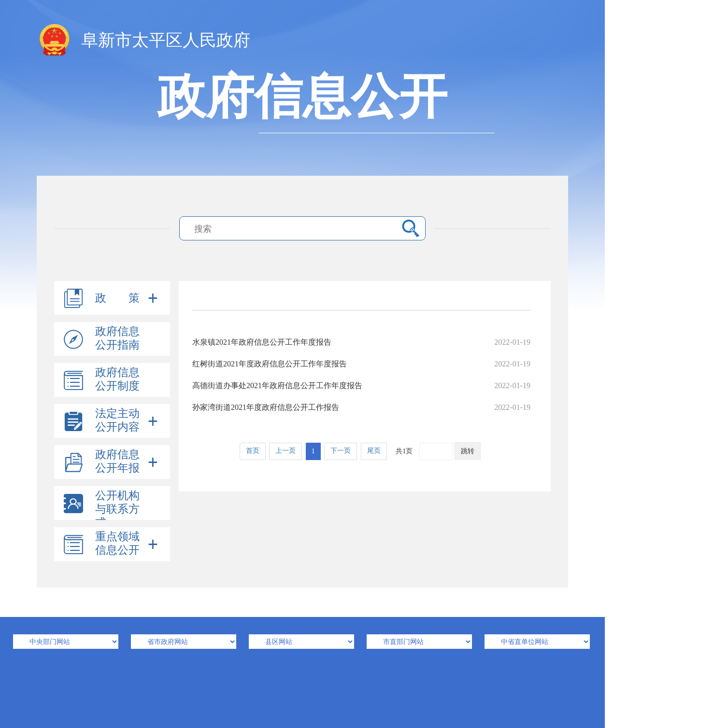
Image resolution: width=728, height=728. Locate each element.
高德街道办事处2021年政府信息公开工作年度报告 (361, 385)
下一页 (341, 451)
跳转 (468, 451)
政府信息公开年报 (117, 461)
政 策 (117, 298)
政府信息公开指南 (117, 338)
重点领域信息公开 (117, 543)
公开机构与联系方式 (117, 509)
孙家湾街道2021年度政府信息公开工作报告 (361, 407)
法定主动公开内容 (117, 420)
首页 (253, 451)
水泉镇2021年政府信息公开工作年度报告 (361, 342)
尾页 (374, 451)
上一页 (285, 451)
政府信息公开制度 (117, 379)
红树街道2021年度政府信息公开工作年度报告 (361, 364)
